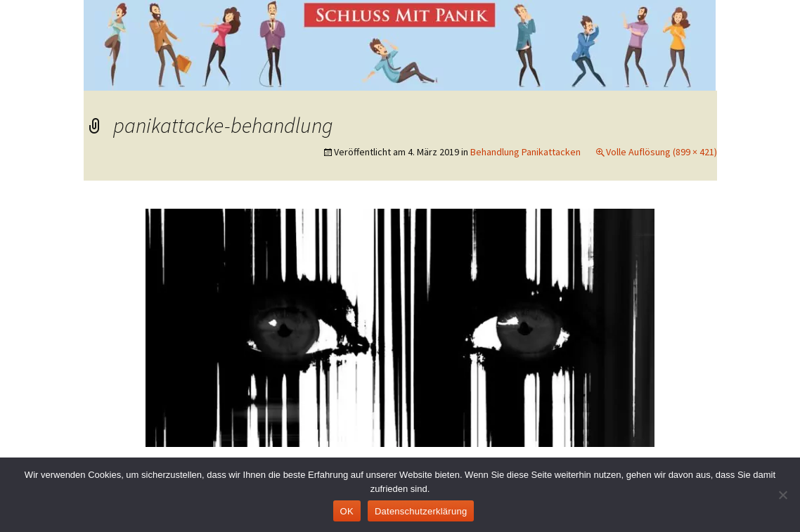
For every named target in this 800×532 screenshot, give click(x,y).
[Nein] (782, 495)
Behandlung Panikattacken (525, 152)
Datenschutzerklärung (421, 511)
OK (347, 511)
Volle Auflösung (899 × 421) (662, 152)
